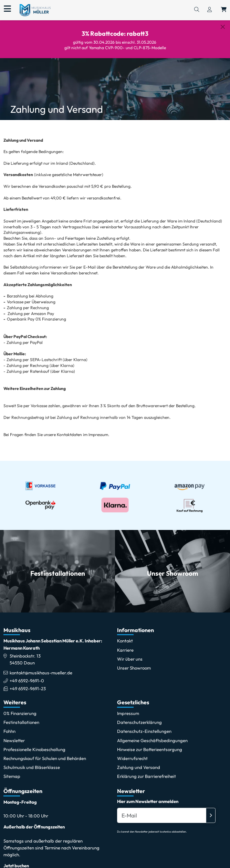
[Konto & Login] (210, 10)
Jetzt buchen (16, 860)
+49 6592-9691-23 (28, 683)
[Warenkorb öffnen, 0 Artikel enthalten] (224, 10)
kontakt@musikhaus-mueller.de (41, 668)
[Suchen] (197, 10)
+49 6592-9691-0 (27, 675)
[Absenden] (211, 810)
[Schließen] (223, 27)
